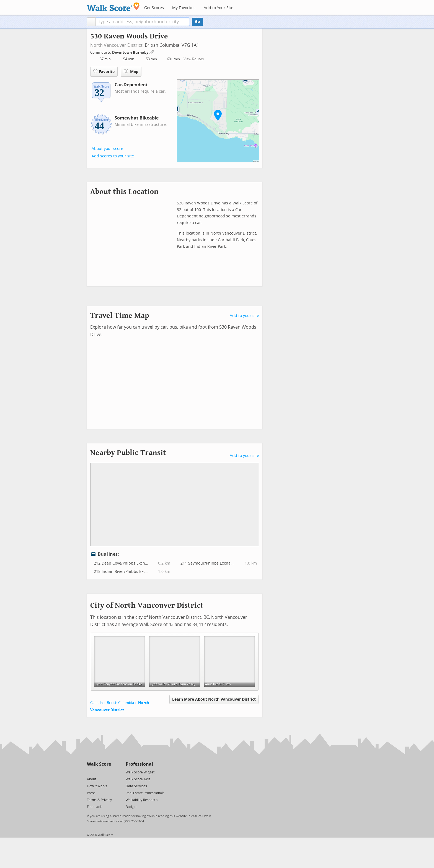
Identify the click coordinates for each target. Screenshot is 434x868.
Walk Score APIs (138, 779)
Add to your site (244, 316)
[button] (91, 22)
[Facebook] (99, 772)
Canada (96, 703)
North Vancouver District (116, 45)
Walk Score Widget (140, 772)
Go (197, 22)
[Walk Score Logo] (113, 7)
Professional (139, 764)
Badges (131, 807)
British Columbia (120, 703)
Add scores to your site (113, 156)
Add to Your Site (219, 8)
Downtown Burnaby (131, 52)
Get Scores (154, 8)
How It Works (97, 786)
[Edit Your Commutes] (152, 52)
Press (91, 793)
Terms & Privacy (99, 800)
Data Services (136, 786)
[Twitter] (90, 772)
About (91, 779)
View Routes (194, 59)
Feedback (94, 807)
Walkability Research (142, 800)
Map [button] (131, 72)
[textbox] (143, 22)
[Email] (107, 772)
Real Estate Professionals (145, 793)
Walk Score (99, 764)
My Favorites (184, 8)
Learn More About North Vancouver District (214, 699)
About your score (107, 149)
